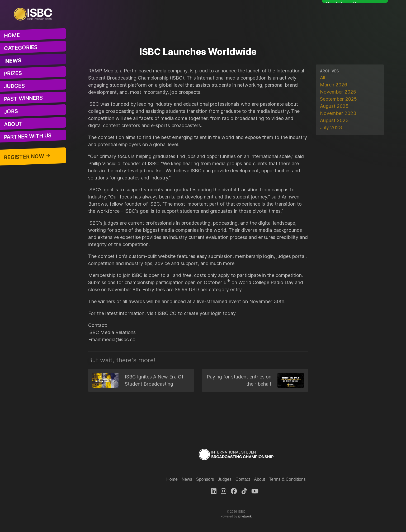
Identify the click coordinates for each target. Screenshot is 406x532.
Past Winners (23, 98)
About (13, 124)
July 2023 (331, 128)
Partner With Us (28, 136)
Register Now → (27, 157)
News (13, 61)
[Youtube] (255, 491)
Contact (243, 479)
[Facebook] (234, 491)
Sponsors (205, 479)
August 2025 (334, 106)
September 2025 (338, 99)
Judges (14, 86)
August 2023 (334, 120)
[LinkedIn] (214, 491)
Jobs (11, 112)
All (323, 78)
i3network (245, 516)
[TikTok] (244, 491)
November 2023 (338, 113)
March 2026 (334, 85)
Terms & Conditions (287, 479)
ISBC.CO (167, 313)
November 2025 (338, 92)
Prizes (13, 73)
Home (12, 35)
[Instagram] (223, 491)
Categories (21, 48)
